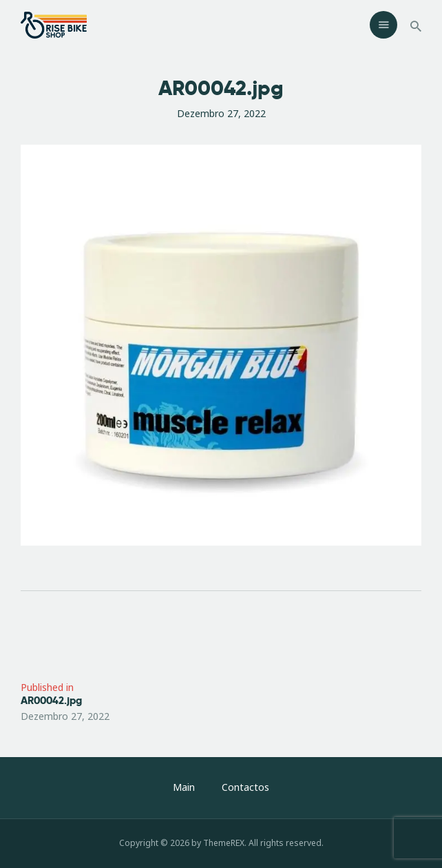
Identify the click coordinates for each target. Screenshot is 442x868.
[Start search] (416, 27)
